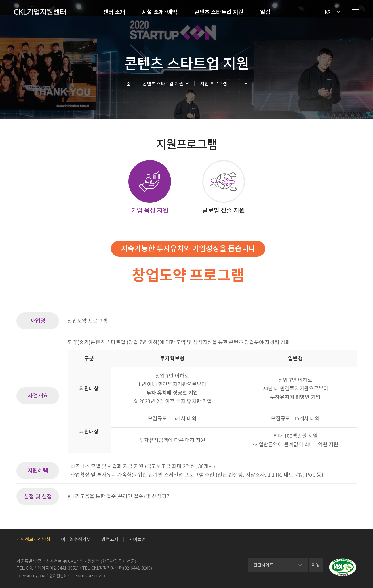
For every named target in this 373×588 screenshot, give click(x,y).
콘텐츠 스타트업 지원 (219, 12)
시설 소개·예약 (160, 12)
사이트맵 (137, 539)
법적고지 (110, 539)
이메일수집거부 (76, 539)
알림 (265, 12)
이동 (316, 565)
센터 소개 (114, 12)
